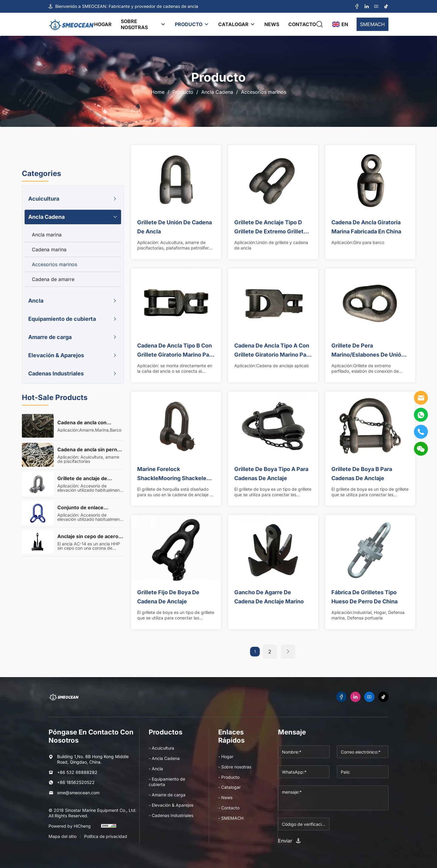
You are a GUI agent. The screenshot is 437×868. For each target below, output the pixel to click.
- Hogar (226, 756)
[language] (340, 24)
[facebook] (357, 7)
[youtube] (376, 7)
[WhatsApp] (421, 415)
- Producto (229, 777)
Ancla (36, 301)
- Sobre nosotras (235, 767)
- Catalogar (229, 787)
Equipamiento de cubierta (62, 319)
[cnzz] (109, 829)
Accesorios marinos (264, 92)
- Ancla (156, 769)
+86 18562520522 (76, 782)
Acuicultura (44, 199)
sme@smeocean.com (78, 793)
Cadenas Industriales (56, 373)
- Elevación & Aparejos (171, 805)
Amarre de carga (50, 337)
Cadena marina (49, 249)
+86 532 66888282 (77, 772)
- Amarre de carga (167, 795)
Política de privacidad (106, 836)
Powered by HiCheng (70, 826)
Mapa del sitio (63, 836)
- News (225, 797)
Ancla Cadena (217, 92)
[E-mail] (421, 398)
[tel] (421, 432)
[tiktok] (386, 7)
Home (158, 92)
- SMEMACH (231, 818)
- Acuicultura (161, 748)
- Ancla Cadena (164, 758)
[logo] (71, 24)
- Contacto (229, 808)
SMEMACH (372, 24)
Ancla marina (47, 235)
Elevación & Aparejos (56, 355)
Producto (183, 92)
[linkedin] (367, 7)
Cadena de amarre (53, 279)
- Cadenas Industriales (171, 815)
